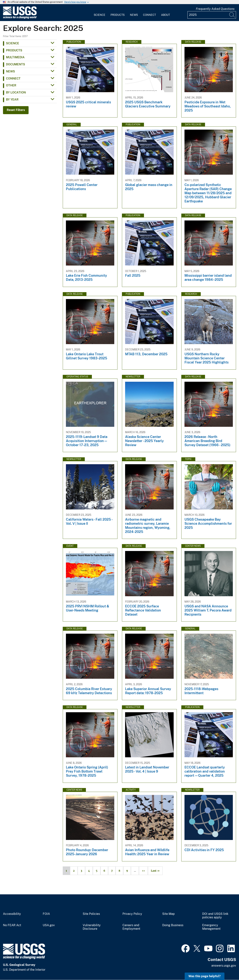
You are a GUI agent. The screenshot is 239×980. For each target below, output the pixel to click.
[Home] (20, 18)
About (166, 15)
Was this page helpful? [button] (205, 976)
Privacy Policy (132, 914)
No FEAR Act (12, 925)
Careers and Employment (131, 927)
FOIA (46, 914)
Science (100, 15)
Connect (149, 15)
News (134, 15)
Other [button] (11, 85)
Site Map (169, 914)
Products (118, 15)
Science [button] (13, 43)
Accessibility (12, 914)
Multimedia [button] (15, 57)
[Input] (212, 15)
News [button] (10, 71)
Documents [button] (15, 64)
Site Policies (91, 914)
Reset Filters (16, 110)
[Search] (232, 15)
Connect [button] (13, 78)
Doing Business (173, 925)
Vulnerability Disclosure (92, 927)
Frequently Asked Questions (215, 9)
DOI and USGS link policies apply (215, 916)
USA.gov (49, 925)
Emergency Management (211, 927)
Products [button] (14, 50)
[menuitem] (100, 13)
